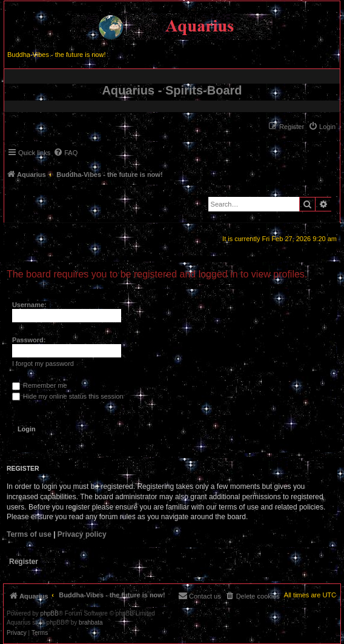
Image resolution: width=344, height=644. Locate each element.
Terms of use (29, 534)
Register (24, 562)
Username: (29, 305)
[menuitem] (322, 127)
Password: (29, 340)
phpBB (50, 614)
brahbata (91, 623)
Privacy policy (82, 534)
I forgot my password (43, 363)
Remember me (40, 385)
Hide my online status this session (68, 396)
